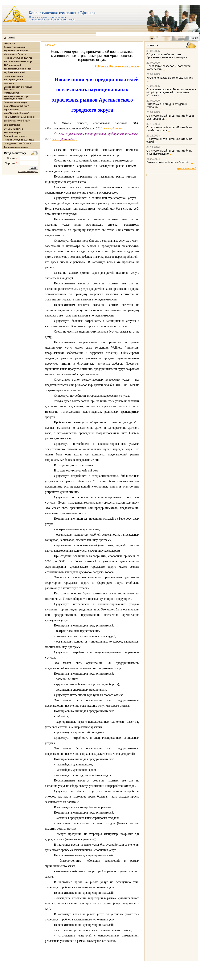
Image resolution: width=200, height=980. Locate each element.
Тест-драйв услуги (13, 80)
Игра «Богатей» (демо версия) (19, 117)
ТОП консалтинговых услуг (18, 61)
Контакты (9, 83)
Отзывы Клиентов (13, 129)
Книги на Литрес (12, 132)
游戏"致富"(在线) (12, 125)
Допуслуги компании (15, 47)
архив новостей (186, 168)
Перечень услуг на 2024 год (18, 58)
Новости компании (14, 76)
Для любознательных (15, 136)
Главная (11, 38)
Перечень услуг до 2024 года (19, 140)
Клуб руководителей (14, 72)
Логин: (12, 158)
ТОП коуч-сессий (13, 65)
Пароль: (11, 163)
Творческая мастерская (16, 147)
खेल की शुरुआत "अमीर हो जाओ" (17, 121)
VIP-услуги (9, 43)
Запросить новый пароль (28, 172)
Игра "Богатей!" (12, 110)
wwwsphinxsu (112, 128)
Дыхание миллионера (15, 102)
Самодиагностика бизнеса (17, 143)
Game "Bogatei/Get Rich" (16, 106)
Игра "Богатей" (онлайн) (16, 113)
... (189, 57)
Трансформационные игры (18, 69)
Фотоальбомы (11, 93)
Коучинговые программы (17, 51)
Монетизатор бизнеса (15, 54)
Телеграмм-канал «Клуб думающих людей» (16, 98)
